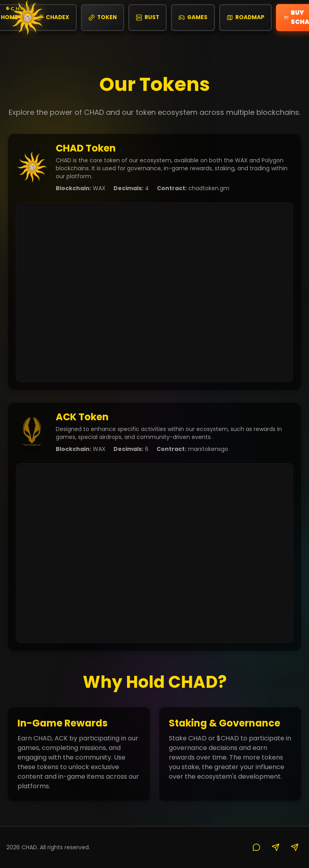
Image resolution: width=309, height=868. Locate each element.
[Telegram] (295, 847)
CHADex (53, 17)
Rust (148, 17)
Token (103, 17)
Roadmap (245, 17)
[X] (276, 847)
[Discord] (256, 847)
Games (193, 17)
